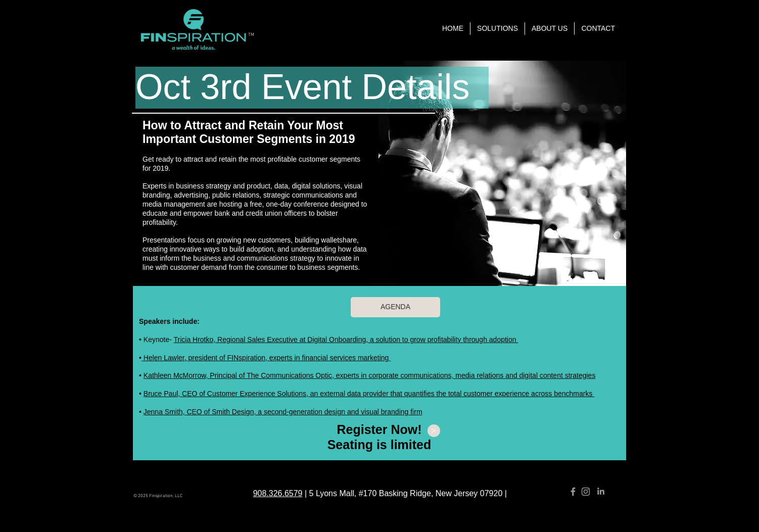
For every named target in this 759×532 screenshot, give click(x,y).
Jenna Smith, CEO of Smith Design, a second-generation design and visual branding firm (283, 412)
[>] (434, 431)
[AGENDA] (395, 307)
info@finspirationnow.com (403, 472)
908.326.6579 (278, 493)
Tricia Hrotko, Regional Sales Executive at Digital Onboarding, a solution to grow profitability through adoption (346, 340)
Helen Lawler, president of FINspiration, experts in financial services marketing (266, 358)
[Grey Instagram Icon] (586, 492)
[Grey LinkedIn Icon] (601, 491)
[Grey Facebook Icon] (573, 492)
